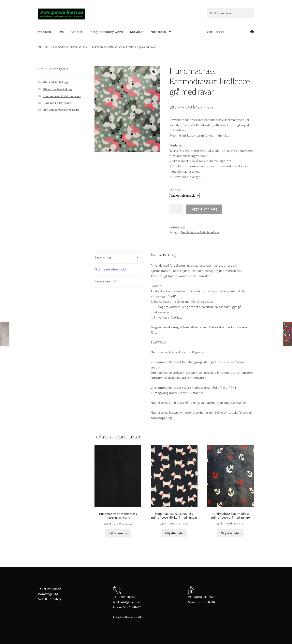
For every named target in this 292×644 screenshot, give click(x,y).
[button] (154, 72)
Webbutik (45, 32)
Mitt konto (158, 32)
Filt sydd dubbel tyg (55, 82)
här (201, 393)
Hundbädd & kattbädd (57, 103)
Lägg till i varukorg (204, 209)
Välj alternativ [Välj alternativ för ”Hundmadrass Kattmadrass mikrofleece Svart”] (118, 533)
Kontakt (77, 32)
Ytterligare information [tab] (111, 269)
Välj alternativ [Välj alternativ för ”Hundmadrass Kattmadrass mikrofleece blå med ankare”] (230, 533)
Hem (46, 47)
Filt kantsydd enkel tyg (57, 89)
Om (61, 32)
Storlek (175, 190)
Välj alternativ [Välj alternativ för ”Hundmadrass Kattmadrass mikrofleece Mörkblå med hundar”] (174, 533)
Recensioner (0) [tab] (105, 281)
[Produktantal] (176, 209)
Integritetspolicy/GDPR (106, 32)
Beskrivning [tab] (103, 257)
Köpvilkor (137, 32)
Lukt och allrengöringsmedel (61, 110)
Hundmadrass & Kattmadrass (69, 47)
